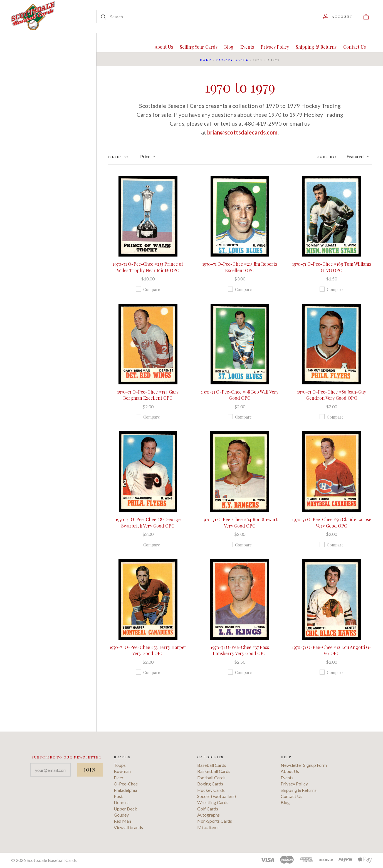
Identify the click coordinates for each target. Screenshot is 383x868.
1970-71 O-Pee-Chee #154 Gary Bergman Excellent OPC (148, 395)
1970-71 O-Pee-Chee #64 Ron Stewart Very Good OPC (240, 522)
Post (118, 796)
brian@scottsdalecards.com (242, 132)
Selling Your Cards (199, 47)
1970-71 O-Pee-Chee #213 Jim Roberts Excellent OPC (240, 267)
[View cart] (366, 16)
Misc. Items (208, 827)
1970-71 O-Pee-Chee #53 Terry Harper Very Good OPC (148, 650)
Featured (358, 156)
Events (247, 47)
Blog (229, 47)
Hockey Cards (232, 59)
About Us (164, 47)
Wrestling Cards (213, 802)
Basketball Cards (214, 771)
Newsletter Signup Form (304, 765)
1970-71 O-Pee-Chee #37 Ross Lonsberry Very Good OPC (240, 650)
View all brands (128, 827)
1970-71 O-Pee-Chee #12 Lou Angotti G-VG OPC (332, 650)
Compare (148, 289)
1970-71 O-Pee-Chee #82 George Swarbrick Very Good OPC (148, 522)
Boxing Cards (210, 784)
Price (148, 156)
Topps (120, 765)
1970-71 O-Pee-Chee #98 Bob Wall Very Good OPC (240, 395)
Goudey (121, 815)
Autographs (208, 815)
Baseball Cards (212, 765)
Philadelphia (125, 790)
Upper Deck (125, 809)
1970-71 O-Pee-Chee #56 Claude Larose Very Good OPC (331, 522)
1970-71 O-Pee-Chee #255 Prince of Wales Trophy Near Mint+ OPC (148, 267)
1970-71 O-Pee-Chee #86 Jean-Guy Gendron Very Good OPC (332, 395)
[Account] (338, 16)
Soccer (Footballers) (217, 796)
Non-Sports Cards (215, 821)
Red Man (122, 821)
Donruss (122, 802)
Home (206, 59)
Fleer (119, 778)
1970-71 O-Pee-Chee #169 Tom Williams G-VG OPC (332, 267)
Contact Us (354, 47)
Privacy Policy (275, 47)
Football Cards (211, 778)
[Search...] (204, 17)
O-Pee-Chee (126, 784)
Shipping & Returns (316, 47)
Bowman (122, 771)
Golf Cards (208, 809)
